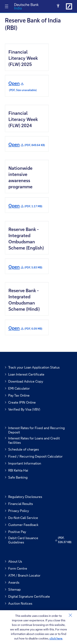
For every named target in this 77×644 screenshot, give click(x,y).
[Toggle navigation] (7, 6)
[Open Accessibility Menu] (58, 6)
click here (56, 638)
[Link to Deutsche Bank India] (69, 6)
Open (23, 86)
